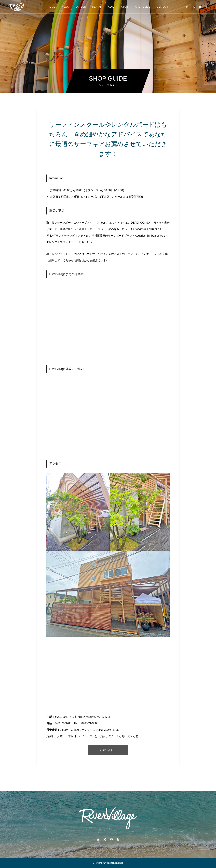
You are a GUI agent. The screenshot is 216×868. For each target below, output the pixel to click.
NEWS (65, 7)
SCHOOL (81, 7)
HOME (51, 7)
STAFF (125, 7)
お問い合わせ (108, 750)
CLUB (111, 7)
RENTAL (97, 7)
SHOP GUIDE (143, 7)
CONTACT (163, 7)
